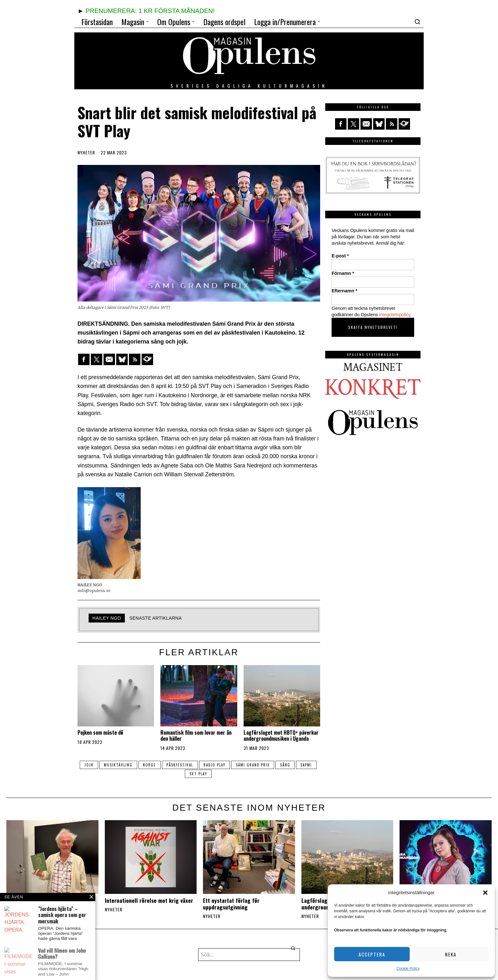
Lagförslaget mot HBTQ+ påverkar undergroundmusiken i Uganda (281, 736)
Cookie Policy (408, 969)
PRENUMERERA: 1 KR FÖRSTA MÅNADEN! (150, 11)
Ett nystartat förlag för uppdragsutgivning (231, 904)
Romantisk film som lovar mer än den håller (196, 736)
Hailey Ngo (107, 618)
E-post (340, 256)
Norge (149, 765)
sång (286, 765)
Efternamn (344, 291)
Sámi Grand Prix (253, 765)
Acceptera (372, 954)
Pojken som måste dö (100, 733)
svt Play (198, 774)
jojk (88, 765)
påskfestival (180, 765)
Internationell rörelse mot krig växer (149, 900)
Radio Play (215, 765)
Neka (451, 954)
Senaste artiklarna (155, 618)
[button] (485, 893)
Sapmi (308, 765)
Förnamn (343, 273)
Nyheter (86, 153)
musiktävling (118, 765)
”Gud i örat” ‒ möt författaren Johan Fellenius (50, 904)
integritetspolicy (395, 315)
